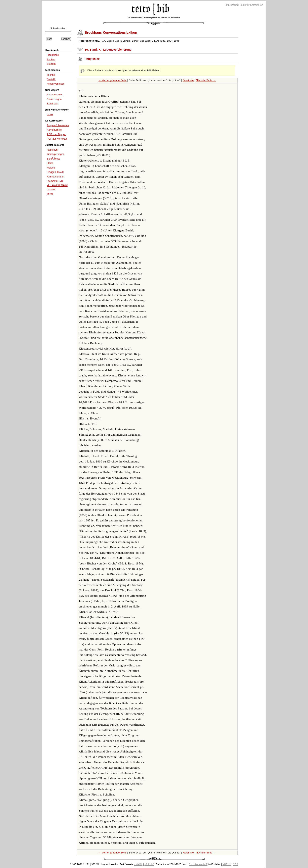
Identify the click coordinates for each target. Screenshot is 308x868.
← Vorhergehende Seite (113, 80)
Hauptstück (92, 59)
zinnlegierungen (56, 154)
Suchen (51, 60)
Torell (50, 194)
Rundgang (53, 104)
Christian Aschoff (198, 864)
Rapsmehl (53, 150)
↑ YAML (138, 864)
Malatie (51, 168)
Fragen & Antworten (58, 125)
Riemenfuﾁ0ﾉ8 (55, 181)
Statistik (51, 79)
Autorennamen (55, 95)
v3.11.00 (149, 864)
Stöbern (51, 64)
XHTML (227, 864)
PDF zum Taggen (57, 134)
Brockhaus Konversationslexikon (111, 33)
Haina (50, 163)
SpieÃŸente (54, 159)
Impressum (232, 5)
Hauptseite (53, 55)
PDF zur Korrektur (57, 139)
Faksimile (188, 80)
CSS (236, 864)
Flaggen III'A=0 (55, 172)
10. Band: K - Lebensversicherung (108, 50)
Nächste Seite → (206, 80)
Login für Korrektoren (251, 5)
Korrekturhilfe (54, 130)
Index (50, 115)
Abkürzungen (54, 99)
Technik (51, 75)
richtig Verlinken (56, 84)
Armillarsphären (56, 177)
